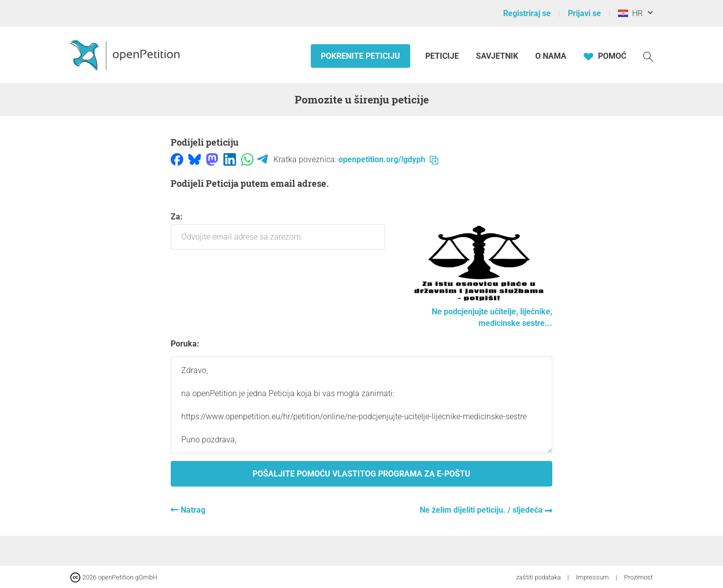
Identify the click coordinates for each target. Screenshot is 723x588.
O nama (551, 56)
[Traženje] (648, 56)
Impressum (593, 577)
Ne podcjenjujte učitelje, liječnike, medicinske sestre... (479, 312)
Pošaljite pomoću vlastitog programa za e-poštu (361, 474)
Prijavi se (584, 13)
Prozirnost (638, 577)
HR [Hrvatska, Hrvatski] (630, 13)
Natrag (193, 510)
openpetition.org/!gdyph (388, 159)
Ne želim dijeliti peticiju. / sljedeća (482, 510)
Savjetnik (497, 56)
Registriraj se (527, 13)
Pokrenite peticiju (360, 56)
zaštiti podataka (539, 577)
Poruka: (185, 344)
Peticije (443, 56)
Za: (278, 231)
